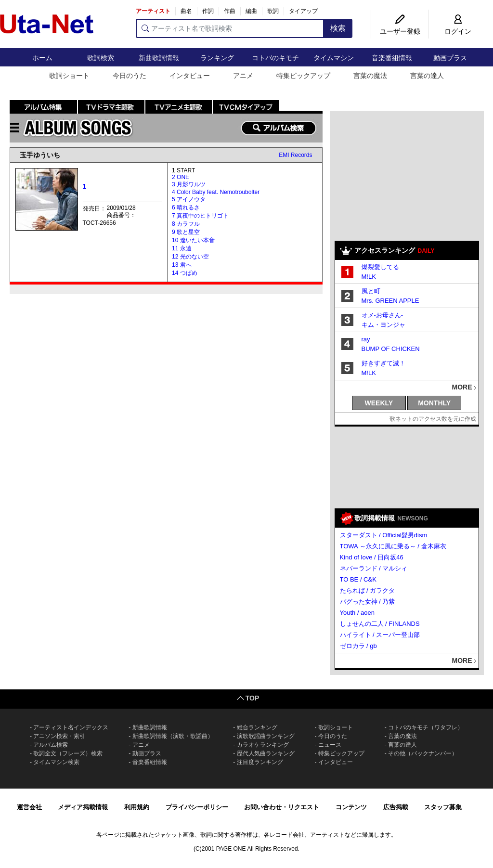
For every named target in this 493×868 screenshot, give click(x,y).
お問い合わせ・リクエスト (282, 807)
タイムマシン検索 (56, 762)
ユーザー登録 (400, 31)
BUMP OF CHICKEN (391, 349)
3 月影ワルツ (189, 184)
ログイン (458, 31)
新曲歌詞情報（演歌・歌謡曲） (173, 736)
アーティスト (153, 11)
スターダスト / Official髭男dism (384, 535)
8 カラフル (186, 224)
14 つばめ (185, 273)
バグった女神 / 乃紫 (368, 602)
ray (366, 339)
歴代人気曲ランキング (266, 753)
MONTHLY (434, 403)
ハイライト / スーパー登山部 (380, 635)
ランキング (217, 58)
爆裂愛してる (380, 267)
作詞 (208, 11)
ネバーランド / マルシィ (374, 568)
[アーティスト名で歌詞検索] (230, 28)
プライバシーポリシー (197, 807)
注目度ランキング (260, 762)
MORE (462, 387)
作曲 (230, 11)
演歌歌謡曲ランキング (266, 736)
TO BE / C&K (358, 579)
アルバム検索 (51, 745)
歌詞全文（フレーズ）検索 (68, 753)
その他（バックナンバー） (423, 753)
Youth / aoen (357, 613)
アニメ (243, 76)
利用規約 (137, 807)
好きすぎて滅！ (383, 363)
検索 (338, 28)
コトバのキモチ (275, 58)
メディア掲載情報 (83, 807)
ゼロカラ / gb (358, 646)
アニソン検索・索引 (59, 736)
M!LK (369, 277)
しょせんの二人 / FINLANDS (380, 624)
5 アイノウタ (189, 199)
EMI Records (295, 155)
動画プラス (450, 58)
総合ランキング (257, 727)
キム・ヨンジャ (383, 325)
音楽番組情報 (392, 58)
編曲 (251, 11)
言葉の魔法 (370, 76)
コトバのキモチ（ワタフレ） (426, 727)
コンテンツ (351, 807)
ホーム (42, 58)
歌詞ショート (69, 76)
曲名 (186, 11)
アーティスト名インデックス (71, 727)
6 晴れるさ (186, 207)
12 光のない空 (190, 257)
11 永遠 (182, 248)
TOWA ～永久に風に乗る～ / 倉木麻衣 (393, 546)
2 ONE (181, 177)
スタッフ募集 (443, 807)
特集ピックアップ (303, 76)
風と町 (371, 291)
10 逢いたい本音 (193, 240)
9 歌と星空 (186, 232)
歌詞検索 (101, 58)
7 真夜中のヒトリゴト (200, 216)
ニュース (330, 745)
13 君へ (182, 265)
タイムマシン (334, 58)
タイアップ (303, 11)
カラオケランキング (263, 745)
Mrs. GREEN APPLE (390, 301)
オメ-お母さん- (383, 315)
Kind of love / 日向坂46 (372, 557)
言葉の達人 (427, 76)
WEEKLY (379, 403)
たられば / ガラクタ (368, 590)
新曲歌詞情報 (159, 58)
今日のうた (130, 76)
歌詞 (273, 11)
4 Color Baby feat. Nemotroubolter (216, 192)
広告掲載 (396, 807)
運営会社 (29, 807)
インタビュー (190, 76)
